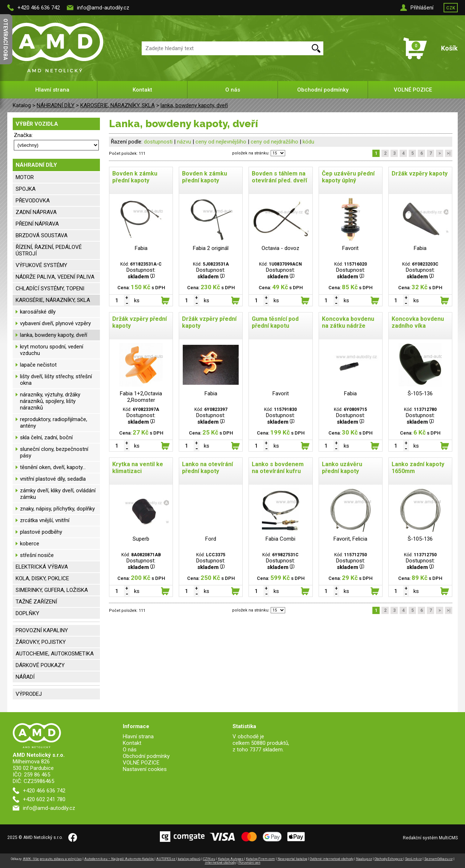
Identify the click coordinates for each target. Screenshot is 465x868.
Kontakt (142, 90)
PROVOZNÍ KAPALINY (42, 630)
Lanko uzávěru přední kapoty (342, 468)
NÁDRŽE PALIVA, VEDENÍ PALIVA (55, 277)
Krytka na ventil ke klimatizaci (138, 468)
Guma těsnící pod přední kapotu (275, 322)
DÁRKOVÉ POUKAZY (40, 665)
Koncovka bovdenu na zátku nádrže (348, 322)
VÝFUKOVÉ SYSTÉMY (41, 265)
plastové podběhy (41, 532)
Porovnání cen (249, 863)
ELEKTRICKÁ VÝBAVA (42, 567)
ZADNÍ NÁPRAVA (36, 212)
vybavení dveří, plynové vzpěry (55, 323)
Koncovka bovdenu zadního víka (418, 322)
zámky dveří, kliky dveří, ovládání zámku (58, 494)
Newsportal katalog (292, 859)
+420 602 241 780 (44, 799)
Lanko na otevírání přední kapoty (207, 468)
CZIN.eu (209, 859)
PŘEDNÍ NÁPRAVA (37, 224)
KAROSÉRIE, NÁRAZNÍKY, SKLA (118, 105)
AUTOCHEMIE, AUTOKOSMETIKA (55, 654)
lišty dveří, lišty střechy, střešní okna (56, 380)
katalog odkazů (189, 859)
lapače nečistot (38, 365)
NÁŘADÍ (25, 677)
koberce (30, 544)
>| (449, 153)
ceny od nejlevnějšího (221, 142)
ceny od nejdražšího (274, 142)
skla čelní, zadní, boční (46, 437)
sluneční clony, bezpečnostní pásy (54, 452)
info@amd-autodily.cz (103, 8)
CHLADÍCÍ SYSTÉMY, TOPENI (50, 288)
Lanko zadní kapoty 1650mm (418, 468)
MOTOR (25, 177)
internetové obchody (220, 863)
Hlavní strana (52, 90)
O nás (233, 90)
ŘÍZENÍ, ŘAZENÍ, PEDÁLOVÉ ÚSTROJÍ (49, 250)
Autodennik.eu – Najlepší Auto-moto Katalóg (119, 859)
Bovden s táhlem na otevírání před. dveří (279, 177)
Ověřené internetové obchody (332, 859)
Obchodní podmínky (323, 90)
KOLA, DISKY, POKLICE (42, 578)
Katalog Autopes (231, 859)
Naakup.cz (364, 859)
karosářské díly (38, 312)
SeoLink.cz (413, 859)
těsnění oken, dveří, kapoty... (53, 467)
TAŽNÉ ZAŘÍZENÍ (36, 602)
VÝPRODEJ (29, 694)
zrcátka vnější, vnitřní (45, 520)
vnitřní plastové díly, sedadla (53, 479)
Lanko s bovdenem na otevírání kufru (278, 468)
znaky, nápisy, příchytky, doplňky (57, 509)
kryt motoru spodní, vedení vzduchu (52, 350)
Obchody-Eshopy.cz (389, 859)
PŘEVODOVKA (33, 201)
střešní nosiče (37, 555)
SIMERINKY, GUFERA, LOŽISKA (52, 590)
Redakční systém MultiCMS (430, 838)
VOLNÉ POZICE (413, 90)
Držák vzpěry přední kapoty (139, 322)
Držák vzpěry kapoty (420, 173)
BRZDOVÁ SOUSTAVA (42, 235)
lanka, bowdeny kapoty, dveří (194, 105)
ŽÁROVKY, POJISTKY (41, 642)
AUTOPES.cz (166, 859)
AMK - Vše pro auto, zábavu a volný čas (52, 859)
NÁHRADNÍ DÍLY (56, 105)
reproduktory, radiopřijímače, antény (54, 423)
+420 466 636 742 (39, 8)
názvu (184, 142)
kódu (308, 142)
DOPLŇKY (27, 613)
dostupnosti (158, 142)
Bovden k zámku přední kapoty (135, 177)
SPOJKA (26, 189)
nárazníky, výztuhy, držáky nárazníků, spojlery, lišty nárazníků (50, 401)
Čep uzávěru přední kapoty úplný (348, 177)
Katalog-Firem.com (260, 859)
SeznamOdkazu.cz (438, 859)
